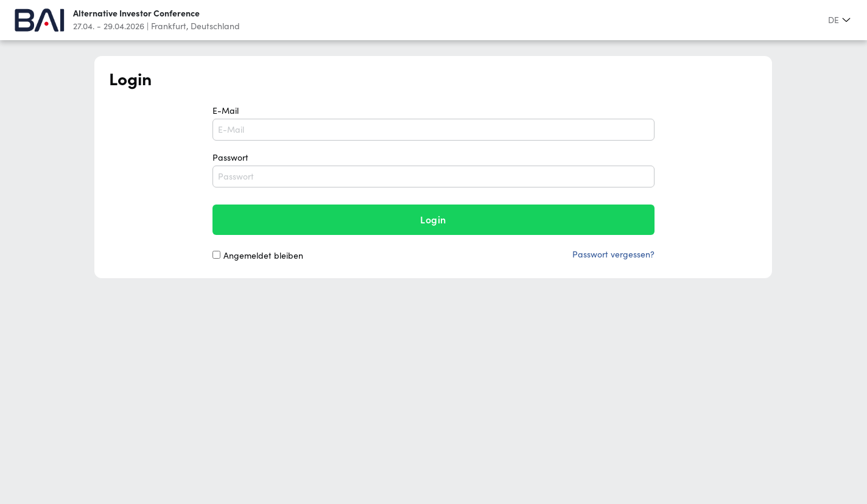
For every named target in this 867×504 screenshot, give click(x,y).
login (433, 220)
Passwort (433, 170)
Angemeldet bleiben (263, 256)
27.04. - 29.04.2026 (109, 26)
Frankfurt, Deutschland (195, 26)
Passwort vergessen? (613, 254)
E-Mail (433, 123)
